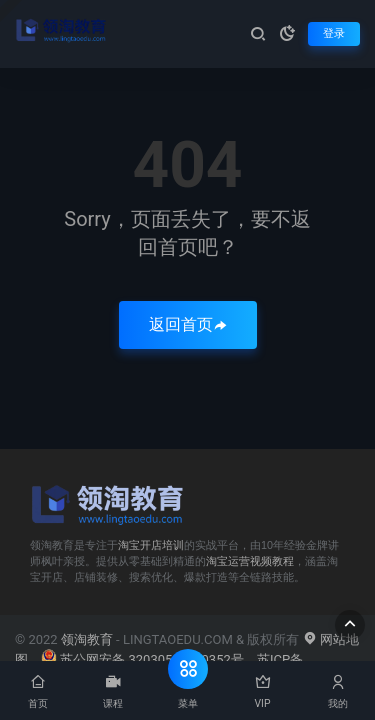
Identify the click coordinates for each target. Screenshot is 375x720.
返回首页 (188, 324)
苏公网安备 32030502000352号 (142, 659)
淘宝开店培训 (151, 545)
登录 (334, 33)
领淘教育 (87, 639)
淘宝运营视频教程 (250, 561)
